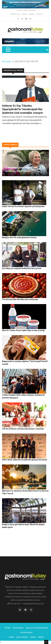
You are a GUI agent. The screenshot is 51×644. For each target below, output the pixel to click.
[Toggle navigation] (8, 50)
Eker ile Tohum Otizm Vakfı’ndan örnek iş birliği (23, 330)
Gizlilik (11, 637)
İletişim (39, 14)
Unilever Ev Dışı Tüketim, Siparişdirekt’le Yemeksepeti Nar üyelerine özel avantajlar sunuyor (23, 109)
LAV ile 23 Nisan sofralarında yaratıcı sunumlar (23, 429)
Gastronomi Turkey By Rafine (37, 628)
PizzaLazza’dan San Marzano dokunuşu (20, 299)
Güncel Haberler (26, 632)
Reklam (32, 14)
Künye (24, 14)
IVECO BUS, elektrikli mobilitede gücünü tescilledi (24, 460)
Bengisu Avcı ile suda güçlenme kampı (19, 237)
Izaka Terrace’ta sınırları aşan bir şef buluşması (23, 206)
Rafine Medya (18, 628)
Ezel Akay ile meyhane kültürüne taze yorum (22, 268)
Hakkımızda (15, 14)
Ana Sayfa (7, 61)
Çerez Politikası (22, 637)
